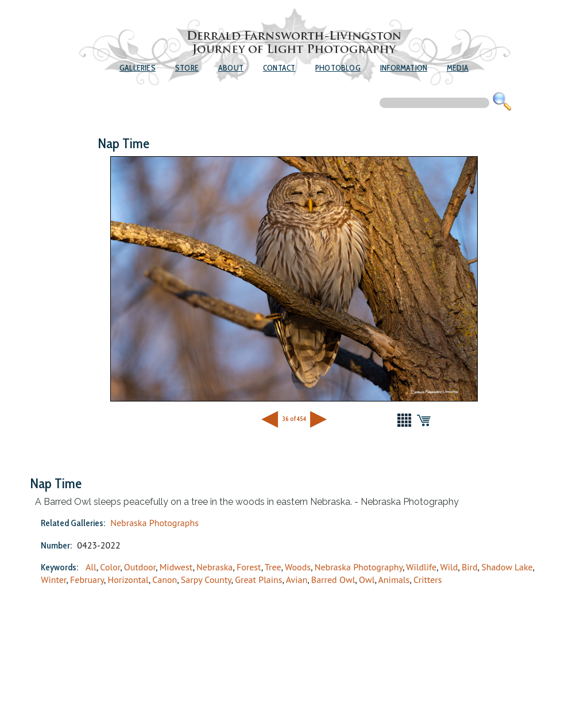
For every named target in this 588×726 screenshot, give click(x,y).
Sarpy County (206, 580)
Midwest (176, 567)
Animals (394, 580)
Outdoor (140, 567)
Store (187, 68)
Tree (273, 567)
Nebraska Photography (359, 567)
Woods (298, 567)
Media (458, 68)
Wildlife (421, 567)
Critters (428, 580)
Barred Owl (333, 580)
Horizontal (128, 580)
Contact (279, 68)
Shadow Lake (507, 567)
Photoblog (338, 68)
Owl (367, 580)
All (91, 567)
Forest (249, 567)
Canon (165, 580)
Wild (449, 567)
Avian (297, 580)
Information (404, 68)
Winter (53, 580)
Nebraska (214, 567)
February (87, 580)
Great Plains (258, 580)
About (231, 68)
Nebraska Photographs (154, 523)
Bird (470, 567)
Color (110, 567)
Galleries (138, 68)
